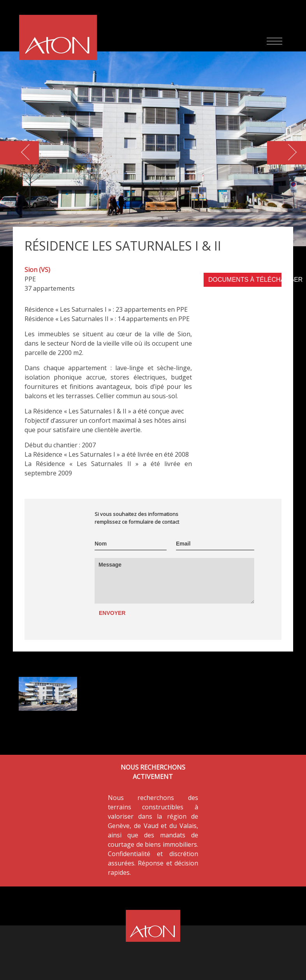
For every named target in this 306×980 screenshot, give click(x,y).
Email (183, 544)
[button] (287, 153)
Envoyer (112, 613)
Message (110, 565)
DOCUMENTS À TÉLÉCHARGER (245, 280)
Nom (101, 544)
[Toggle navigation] (274, 42)
